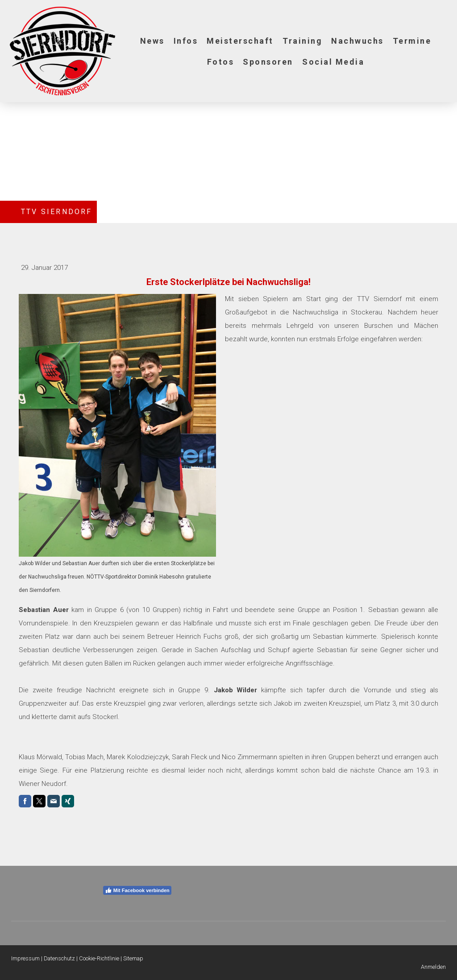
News (152, 41)
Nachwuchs (357, 41)
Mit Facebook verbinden (137, 890)
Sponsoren (268, 62)
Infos (186, 41)
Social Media (333, 62)
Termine (412, 41)
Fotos (221, 62)
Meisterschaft (240, 41)
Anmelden (433, 967)
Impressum (25, 958)
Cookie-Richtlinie (99, 958)
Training (302, 41)
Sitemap (133, 958)
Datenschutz (59, 958)
